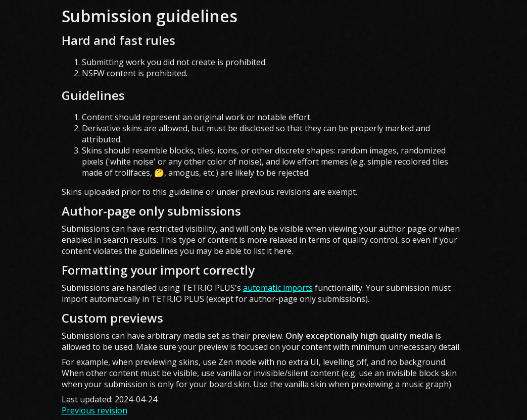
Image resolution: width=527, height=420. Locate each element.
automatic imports (278, 288)
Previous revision (94, 410)
